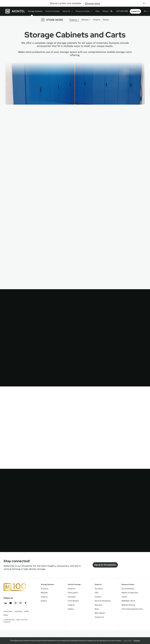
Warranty (99, 605)
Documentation (128, 589)
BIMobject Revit (128, 601)
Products (74, 20)
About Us (68, 11)
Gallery (106, 11)
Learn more (128, 641)
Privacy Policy (8, 611)
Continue (137, 641)
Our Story (99, 589)
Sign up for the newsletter (105, 565)
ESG (97, 593)
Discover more (92, 3)
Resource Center (84, 11)
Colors (124, 597)
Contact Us (135, 11)
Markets (86, 20)
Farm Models (73, 601)
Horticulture (73, 593)
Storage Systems (35, 11)
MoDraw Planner (128, 605)
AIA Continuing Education (132, 609)
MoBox (6, 615)
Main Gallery (100, 613)
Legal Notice (18, 611)
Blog (97, 11)
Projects (97, 20)
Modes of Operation (130, 593)
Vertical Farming (52, 11)
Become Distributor (103, 601)
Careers (98, 597)
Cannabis (72, 597)
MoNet (27, 611)
